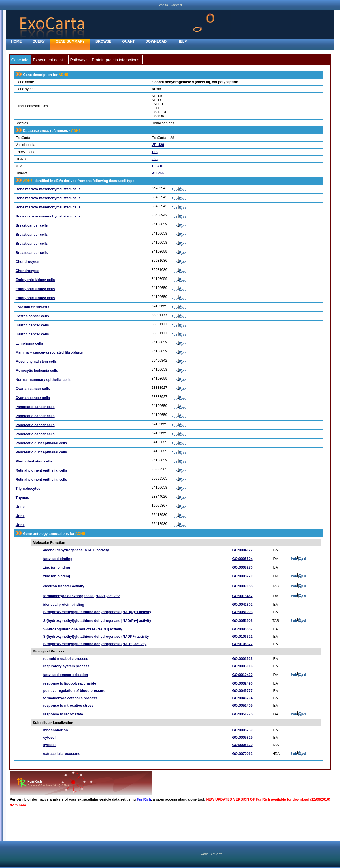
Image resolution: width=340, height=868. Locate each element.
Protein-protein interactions (115, 60)
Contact (176, 5)
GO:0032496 (243, 683)
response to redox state (63, 714)
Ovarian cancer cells (33, 389)
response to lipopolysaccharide (70, 683)
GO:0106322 (243, 644)
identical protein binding (64, 605)
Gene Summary (70, 41)
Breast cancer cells (32, 225)
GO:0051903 (243, 612)
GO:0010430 (243, 675)
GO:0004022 (243, 550)
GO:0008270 (243, 567)
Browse (103, 41)
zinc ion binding (57, 567)
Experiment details (49, 60)
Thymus (22, 498)
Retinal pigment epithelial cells (41, 470)
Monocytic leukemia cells (37, 371)
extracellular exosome (62, 754)
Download (156, 41)
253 (155, 159)
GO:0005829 (243, 738)
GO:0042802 (243, 605)
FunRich (144, 799)
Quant (128, 41)
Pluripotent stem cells (34, 461)
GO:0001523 (243, 659)
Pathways (79, 60)
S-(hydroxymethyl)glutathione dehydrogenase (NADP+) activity (96, 637)
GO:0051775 (243, 714)
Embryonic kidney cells (35, 280)
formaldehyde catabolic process (70, 698)
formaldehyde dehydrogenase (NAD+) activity (81, 596)
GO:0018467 (243, 596)
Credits (162, 5)
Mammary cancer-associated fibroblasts (49, 352)
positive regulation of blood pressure (74, 691)
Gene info (20, 60)
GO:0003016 (243, 666)
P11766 (158, 173)
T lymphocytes (28, 489)
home (16, 41)
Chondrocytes (27, 262)
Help (182, 41)
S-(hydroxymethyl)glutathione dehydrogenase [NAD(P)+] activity (97, 612)
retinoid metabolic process (66, 659)
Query (39, 41)
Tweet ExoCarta (211, 854)
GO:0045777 (243, 691)
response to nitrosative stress (68, 706)
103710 (158, 166)
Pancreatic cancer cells (35, 407)
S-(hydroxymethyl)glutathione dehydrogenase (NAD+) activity (95, 644)
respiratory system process (66, 666)
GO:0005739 (243, 730)
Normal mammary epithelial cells (43, 380)
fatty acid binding (58, 559)
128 (155, 152)
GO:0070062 (243, 754)
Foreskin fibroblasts (32, 307)
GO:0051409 (243, 706)
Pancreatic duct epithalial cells (41, 443)
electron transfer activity (64, 586)
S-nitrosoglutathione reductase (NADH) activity (83, 629)
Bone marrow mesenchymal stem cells (48, 189)
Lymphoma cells (29, 343)
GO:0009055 (243, 586)
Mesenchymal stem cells (36, 362)
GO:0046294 (243, 698)
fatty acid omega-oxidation (65, 675)
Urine (20, 507)
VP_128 (158, 145)
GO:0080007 (243, 629)
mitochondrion (55, 730)
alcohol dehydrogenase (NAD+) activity (76, 550)
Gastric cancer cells (32, 316)
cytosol (49, 738)
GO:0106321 (243, 637)
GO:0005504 (243, 559)
